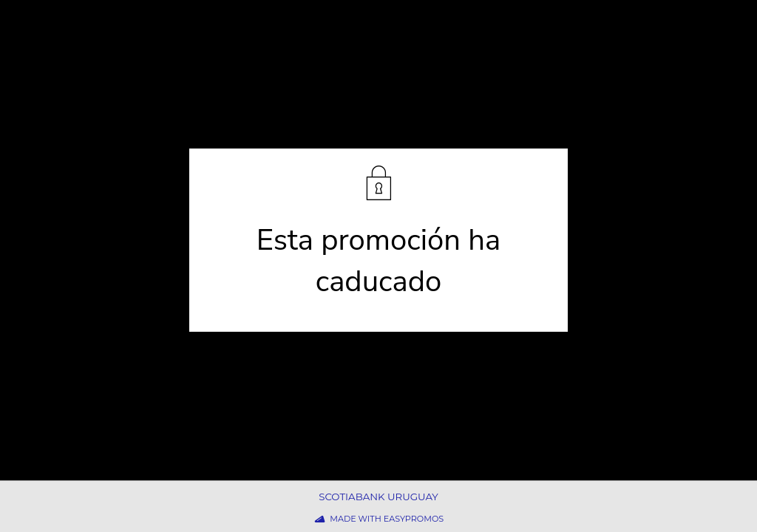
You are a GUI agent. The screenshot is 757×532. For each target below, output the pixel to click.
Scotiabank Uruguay (378, 497)
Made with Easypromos (387, 519)
